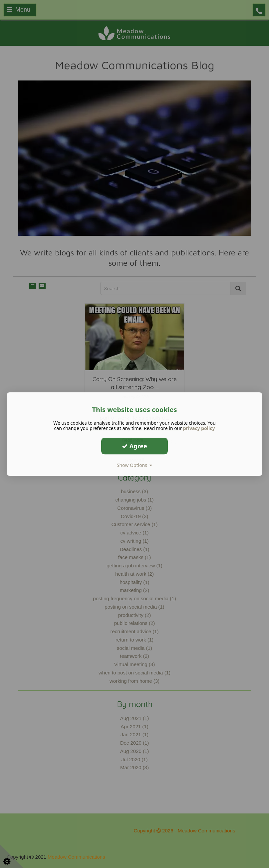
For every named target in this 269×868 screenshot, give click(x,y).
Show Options (135, 465)
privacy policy (199, 428)
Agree (134, 446)
